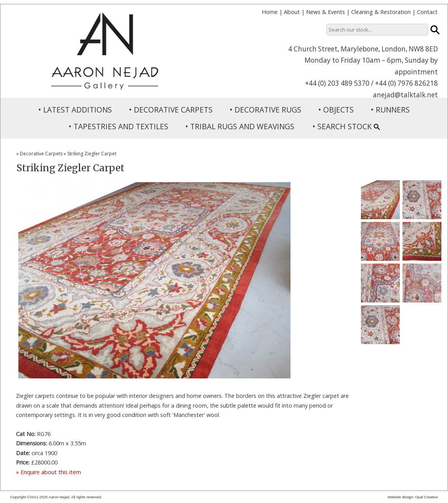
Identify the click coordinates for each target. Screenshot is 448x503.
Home (270, 12)
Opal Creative (426, 497)
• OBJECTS (336, 110)
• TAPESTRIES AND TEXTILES (118, 126)
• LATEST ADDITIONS (75, 110)
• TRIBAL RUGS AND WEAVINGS (240, 126)
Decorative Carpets (41, 154)
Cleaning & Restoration (381, 12)
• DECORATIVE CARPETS (171, 110)
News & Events (325, 12)
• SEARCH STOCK (346, 126)
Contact (427, 12)
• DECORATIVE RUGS (265, 110)
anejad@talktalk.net (405, 95)
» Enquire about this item (48, 472)
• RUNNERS (390, 110)
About (292, 12)
